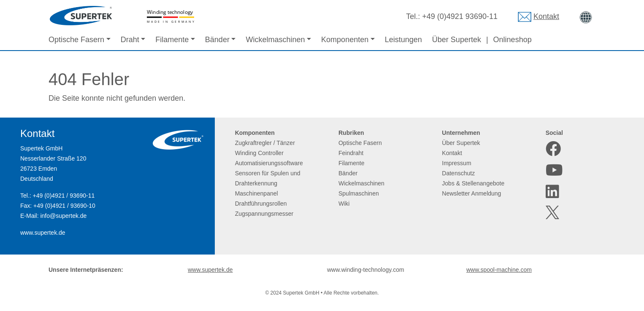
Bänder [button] (217, 40)
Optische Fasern (360, 143)
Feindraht (351, 153)
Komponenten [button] (345, 40)
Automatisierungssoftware (269, 163)
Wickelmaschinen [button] (275, 40)
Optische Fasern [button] (76, 40)
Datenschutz (458, 173)
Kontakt (546, 16)
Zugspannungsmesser (264, 214)
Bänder (348, 173)
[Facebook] (553, 149)
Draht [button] (130, 40)
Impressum (456, 163)
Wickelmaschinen (361, 183)
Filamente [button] (172, 40)
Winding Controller (259, 153)
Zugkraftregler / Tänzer (265, 143)
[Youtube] (553, 170)
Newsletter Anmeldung (471, 193)
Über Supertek (457, 40)
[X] (553, 212)
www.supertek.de (43, 233)
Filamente (351, 163)
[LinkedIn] (553, 192)
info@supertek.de (63, 216)
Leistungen (403, 40)
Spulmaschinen (359, 193)
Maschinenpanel (257, 193)
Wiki (344, 204)
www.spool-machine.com (499, 270)
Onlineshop (513, 40)
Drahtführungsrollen (261, 204)
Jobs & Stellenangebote (473, 183)
